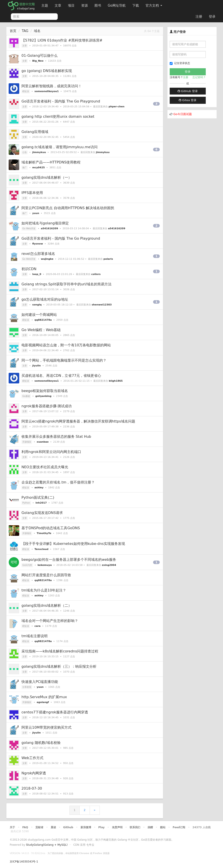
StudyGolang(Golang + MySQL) (47, 845)
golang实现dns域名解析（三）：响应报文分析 (59, 666)
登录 (212, 17)
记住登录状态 (180, 63)
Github (68, 827)
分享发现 (27, 687)
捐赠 (150, 827)
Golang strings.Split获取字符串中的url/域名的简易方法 (66, 284)
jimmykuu (39, 152)
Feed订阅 (179, 827)
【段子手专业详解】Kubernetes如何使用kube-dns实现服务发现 (73, 544)
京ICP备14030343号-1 (24, 862)
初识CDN (29, 269)
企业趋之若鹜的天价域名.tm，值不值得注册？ (58, 482)
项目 (71, 6)
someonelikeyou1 (47, 91)
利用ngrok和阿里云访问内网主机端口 (51, 452)
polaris (108, 259)
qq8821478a (43, 320)
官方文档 (154, 6)
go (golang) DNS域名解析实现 (47, 71)
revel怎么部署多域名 (38, 254)
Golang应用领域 (35, 132)
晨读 (53, 827)
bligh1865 (116, 381)
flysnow (38, 244)
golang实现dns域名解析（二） (47, 606)
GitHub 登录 (188, 91)
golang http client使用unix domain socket (58, 117)
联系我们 (135, 827)
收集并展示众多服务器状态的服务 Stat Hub (56, 437)
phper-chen (117, 107)
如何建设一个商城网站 (39, 315)
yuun (36, 213)
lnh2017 (41, 503)
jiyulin (37, 366)
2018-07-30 (32, 788)
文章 (58, 6)
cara (37, 626)
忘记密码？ (199, 77)
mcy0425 (39, 168)
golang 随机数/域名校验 (41, 743)
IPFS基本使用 (32, 193)
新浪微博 (86, 827)
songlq (37, 305)
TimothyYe (44, 533)
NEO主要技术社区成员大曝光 (45, 467)
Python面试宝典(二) (38, 497)
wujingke (47, 259)
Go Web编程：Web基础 (41, 330)
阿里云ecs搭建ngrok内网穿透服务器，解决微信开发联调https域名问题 (78, 421)
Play (101, 827)
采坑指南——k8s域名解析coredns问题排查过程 (60, 651)
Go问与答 (27, 565)
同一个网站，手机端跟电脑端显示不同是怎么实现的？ (64, 360)
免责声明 (117, 827)
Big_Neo (38, 61)
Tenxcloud (41, 549)
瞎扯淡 (26, 91)
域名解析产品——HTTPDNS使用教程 (51, 162)
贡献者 (39, 827)
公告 (25, 152)
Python (26, 503)
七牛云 (90, 845)
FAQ (25, 827)
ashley (39, 488)
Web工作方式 (32, 758)
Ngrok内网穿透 (34, 773)
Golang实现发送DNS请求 (42, 513)
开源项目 (27, 442)
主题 (45, 6)
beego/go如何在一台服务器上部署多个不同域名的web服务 (69, 560)
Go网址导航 (117, 4)
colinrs (96, 274)
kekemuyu (45, 565)
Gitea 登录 (188, 100)
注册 (199, 17)
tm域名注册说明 (35, 636)
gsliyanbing (43, 396)
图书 (98, 6)
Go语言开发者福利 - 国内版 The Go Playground (61, 101)
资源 (85, 6)
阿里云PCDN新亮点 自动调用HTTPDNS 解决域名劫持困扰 (68, 208)
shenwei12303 (102, 305)
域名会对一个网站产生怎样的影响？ (50, 621)
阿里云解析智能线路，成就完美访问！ (52, 86)
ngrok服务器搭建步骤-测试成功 (47, 406)
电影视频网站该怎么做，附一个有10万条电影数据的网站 (66, 345)
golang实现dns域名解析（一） (47, 177)
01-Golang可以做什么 (39, 56)
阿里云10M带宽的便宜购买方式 (46, 727)
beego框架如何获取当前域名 (45, 391)
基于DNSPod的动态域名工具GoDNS (51, 528)
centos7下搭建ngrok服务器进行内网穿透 (55, 712)
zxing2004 (109, 565)
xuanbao (43, 442)
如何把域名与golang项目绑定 (45, 223)
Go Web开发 (29, 228)
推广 (25, 168)
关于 (12, 827)
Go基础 (26, 396)
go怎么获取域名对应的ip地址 (45, 299)
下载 (136, 6)
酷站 (163, 827)
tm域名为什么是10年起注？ (44, 590)
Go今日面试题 (183, 114)
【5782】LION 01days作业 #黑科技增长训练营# (62, 40)
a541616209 (50, 228)
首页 (13, 31)
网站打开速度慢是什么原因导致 (46, 575)
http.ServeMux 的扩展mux (44, 697)
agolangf (43, 702)
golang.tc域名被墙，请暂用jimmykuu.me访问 (60, 147)
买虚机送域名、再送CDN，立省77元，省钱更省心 (61, 376)
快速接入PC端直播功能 (40, 682)
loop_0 (37, 274)
